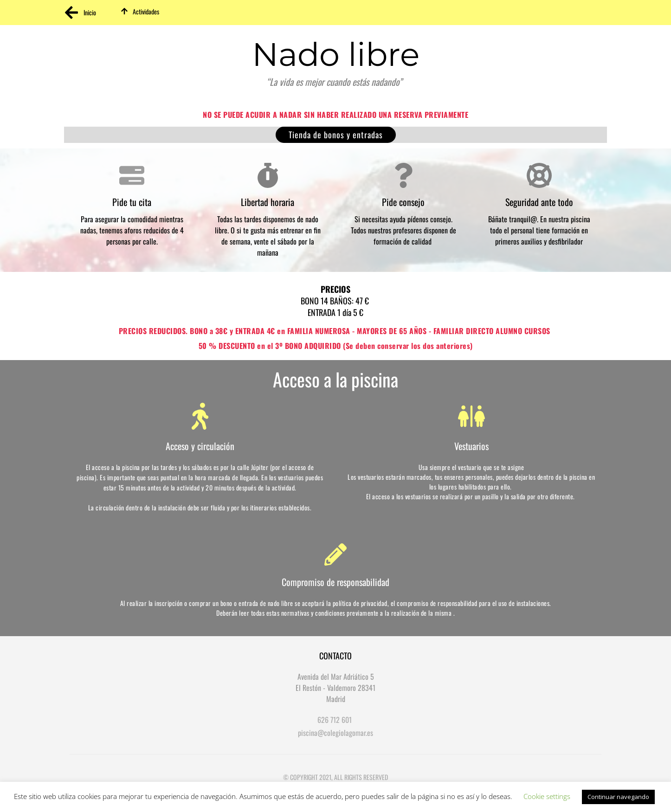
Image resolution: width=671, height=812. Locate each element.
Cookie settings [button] (547, 796)
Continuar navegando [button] (618, 797)
